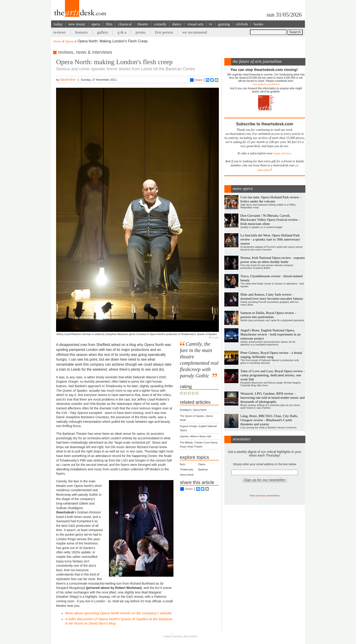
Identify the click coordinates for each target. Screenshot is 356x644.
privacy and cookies (186, 636)
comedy (160, 24)
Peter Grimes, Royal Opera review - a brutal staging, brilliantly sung (271, 355)
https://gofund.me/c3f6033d (266, 84)
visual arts (195, 24)
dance (177, 24)
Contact (168, 636)
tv (211, 24)
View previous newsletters (265, 495)
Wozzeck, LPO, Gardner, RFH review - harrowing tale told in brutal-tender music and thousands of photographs (273, 397)
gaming (224, 24)
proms (141, 32)
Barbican (203, 469)
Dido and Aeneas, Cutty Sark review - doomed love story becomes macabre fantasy (272, 296)
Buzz (183, 464)
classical (125, 24)
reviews (60, 32)
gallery (103, 32)
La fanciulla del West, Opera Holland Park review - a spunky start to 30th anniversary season (270, 239)
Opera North (187, 475)
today (58, 24)
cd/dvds (242, 24)
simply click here (282, 154)
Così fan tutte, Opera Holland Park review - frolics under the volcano (271, 199)
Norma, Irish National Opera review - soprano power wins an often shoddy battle (273, 260)
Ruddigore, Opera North (193, 410)
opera (96, 24)
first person (164, 32)
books (258, 24)
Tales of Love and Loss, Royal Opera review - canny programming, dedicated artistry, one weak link (273, 375)
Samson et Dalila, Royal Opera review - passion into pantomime (268, 315)
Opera (69, 41)
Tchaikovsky (187, 469)
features (82, 32)
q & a (122, 32)
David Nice (68, 80)
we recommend (195, 32)
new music (77, 24)
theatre (143, 24)
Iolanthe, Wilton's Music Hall (195, 436)
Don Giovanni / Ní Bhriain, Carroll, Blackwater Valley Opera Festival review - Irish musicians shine (270, 220)
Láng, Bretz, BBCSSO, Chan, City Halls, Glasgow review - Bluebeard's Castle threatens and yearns (269, 420)
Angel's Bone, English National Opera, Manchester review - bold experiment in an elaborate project (271, 334)
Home (57, 41)
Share (196, 80)
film (109, 24)
